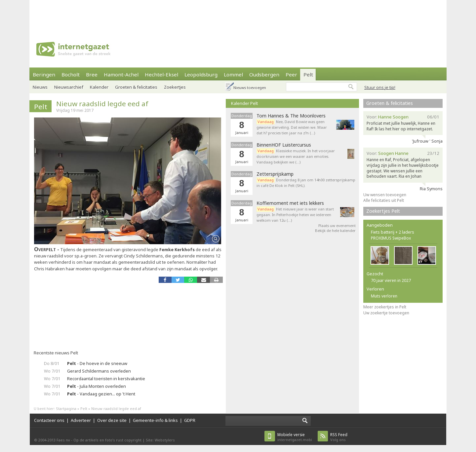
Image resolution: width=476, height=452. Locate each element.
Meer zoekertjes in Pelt (385, 307)
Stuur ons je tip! (380, 87)
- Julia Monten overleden (97, 386)
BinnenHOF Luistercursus (284, 145)
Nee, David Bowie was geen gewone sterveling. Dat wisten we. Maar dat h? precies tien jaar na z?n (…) (292, 127)
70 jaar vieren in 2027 (391, 280)
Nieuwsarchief (69, 87)
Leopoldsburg (201, 74)
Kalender (99, 87)
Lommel (233, 74)
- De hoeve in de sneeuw (97, 363)
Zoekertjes (175, 87)
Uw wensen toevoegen (385, 195)
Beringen (44, 74)
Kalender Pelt (244, 103)
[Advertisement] (238, 15)
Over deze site (112, 420)
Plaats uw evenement (337, 226)
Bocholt (71, 74)
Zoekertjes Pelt (383, 211)
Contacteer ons (49, 420)
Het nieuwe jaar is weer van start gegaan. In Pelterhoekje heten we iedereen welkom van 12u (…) (295, 215)
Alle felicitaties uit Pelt (384, 200)
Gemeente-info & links (155, 420)
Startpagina (66, 408)
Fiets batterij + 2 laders (393, 232)
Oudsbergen (264, 74)
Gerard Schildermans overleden (99, 371)
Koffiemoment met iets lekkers (290, 203)
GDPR (190, 420)
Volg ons (339, 437)
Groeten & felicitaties (136, 87)
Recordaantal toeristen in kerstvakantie (106, 379)
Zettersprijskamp (275, 174)
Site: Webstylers (160, 440)
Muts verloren (384, 296)
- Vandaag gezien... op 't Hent (101, 394)
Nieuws (40, 87)
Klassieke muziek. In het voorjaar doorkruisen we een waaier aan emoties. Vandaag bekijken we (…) (296, 156)
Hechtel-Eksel (161, 74)
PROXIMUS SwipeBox (391, 238)
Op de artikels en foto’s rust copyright (107, 440)
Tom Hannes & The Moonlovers (291, 116)
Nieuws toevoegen (250, 88)
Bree (92, 74)
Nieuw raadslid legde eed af (102, 104)
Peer (291, 74)
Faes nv (63, 440)
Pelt (308, 74)
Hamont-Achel (121, 74)
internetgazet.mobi (295, 437)
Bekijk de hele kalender (335, 230)
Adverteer (81, 420)
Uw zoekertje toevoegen (386, 313)
